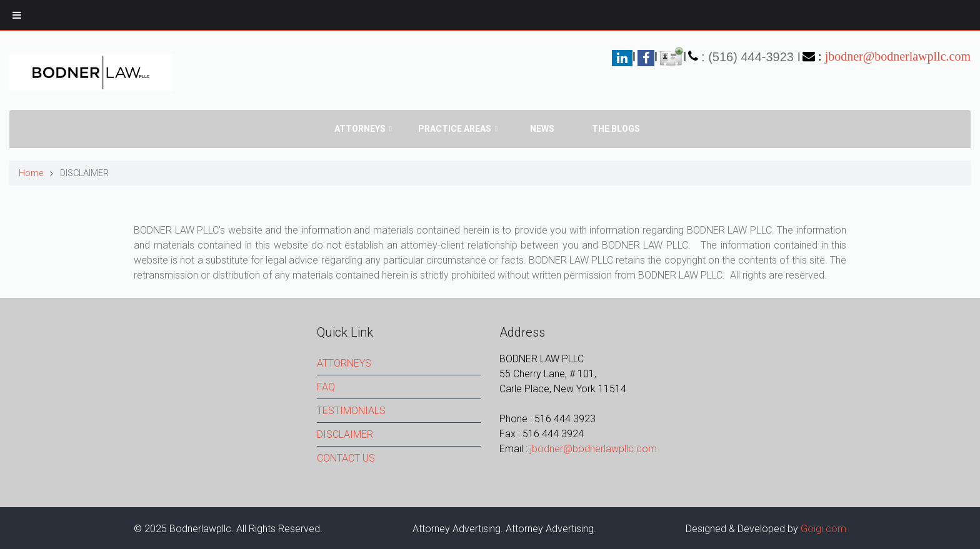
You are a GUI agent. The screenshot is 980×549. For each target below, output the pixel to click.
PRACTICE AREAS (455, 129)
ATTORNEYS (344, 363)
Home (31, 173)
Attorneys (360, 129)
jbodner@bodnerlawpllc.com (898, 56)
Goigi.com (823, 529)
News (542, 129)
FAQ (326, 387)
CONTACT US (346, 458)
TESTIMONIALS (351, 411)
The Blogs (616, 129)
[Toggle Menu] (17, 15)
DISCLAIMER (345, 434)
